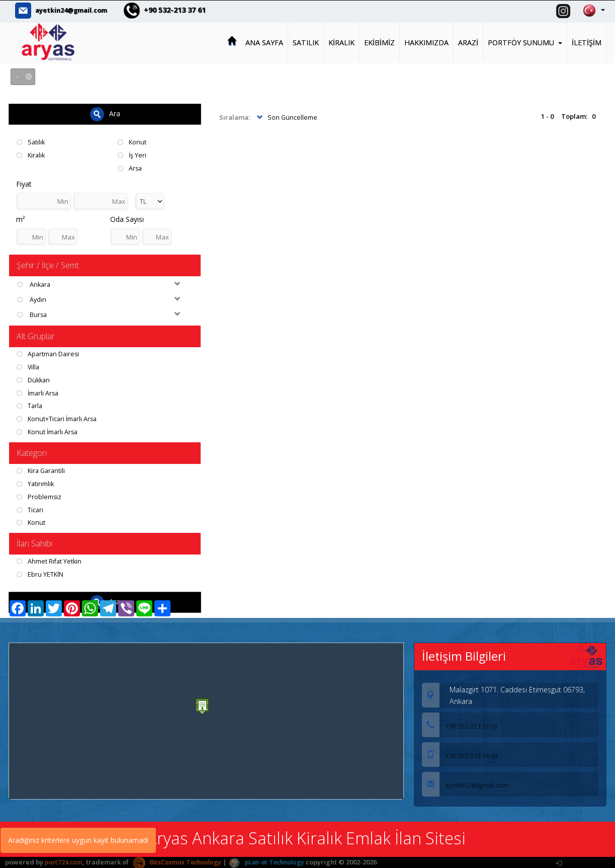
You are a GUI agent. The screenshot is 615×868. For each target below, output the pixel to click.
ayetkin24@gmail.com (76, 10)
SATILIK (306, 42)
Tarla (30, 405)
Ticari (30, 508)
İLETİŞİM (587, 42)
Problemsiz (39, 496)
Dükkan (34, 379)
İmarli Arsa (39, 392)
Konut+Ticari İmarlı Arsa (58, 418)
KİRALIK (341, 42)
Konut (133, 141)
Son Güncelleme (286, 117)
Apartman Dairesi (49, 353)
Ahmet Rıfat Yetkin (50, 560)
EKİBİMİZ (379, 42)
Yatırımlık (36, 483)
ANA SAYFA (264, 42)
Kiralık (32, 154)
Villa (29, 366)
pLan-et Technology (274, 861)
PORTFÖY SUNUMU (525, 42)
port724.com (64, 861)
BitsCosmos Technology (181, 861)
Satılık (31, 141)
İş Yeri (133, 154)
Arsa (130, 167)
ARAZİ (468, 42)
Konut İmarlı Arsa (49, 431)
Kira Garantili (42, 470)
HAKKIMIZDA (426, 42)
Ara (105, 114)
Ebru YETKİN (41, 573)
